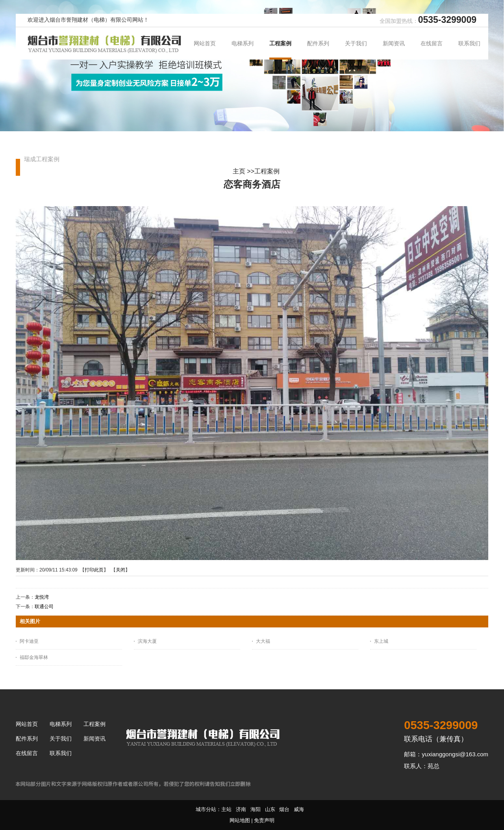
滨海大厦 (147, 641)
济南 (241, 809)
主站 (226, 809)
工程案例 (267, 171)
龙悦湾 (42, 597)
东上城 (381, 641)
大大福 (263, 641)
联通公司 (44, 607)
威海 (299, 809)
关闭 (120, 570)
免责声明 (264, 820)
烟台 (284, 809)
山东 (270, 809)
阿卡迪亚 (29, 641)
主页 (239, 171)
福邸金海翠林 (34, 657)
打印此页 (94, 570)
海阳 (256, 809)
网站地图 (240, 820)
